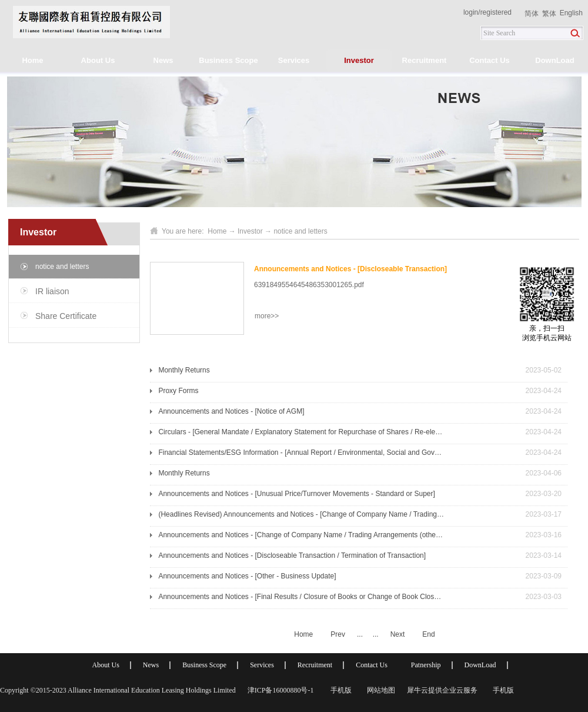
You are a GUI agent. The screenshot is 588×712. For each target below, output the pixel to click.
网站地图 (379, 690)
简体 (532, 14)
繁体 (549, 14)
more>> (267, 316)
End (428, 634)
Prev (338, 634)
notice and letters (300, 231)
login (471, 12)
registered (496, 12)
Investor (250, 231)
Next (398, 634)
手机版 (339, 690)
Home (32, 60)
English (571, 13)
